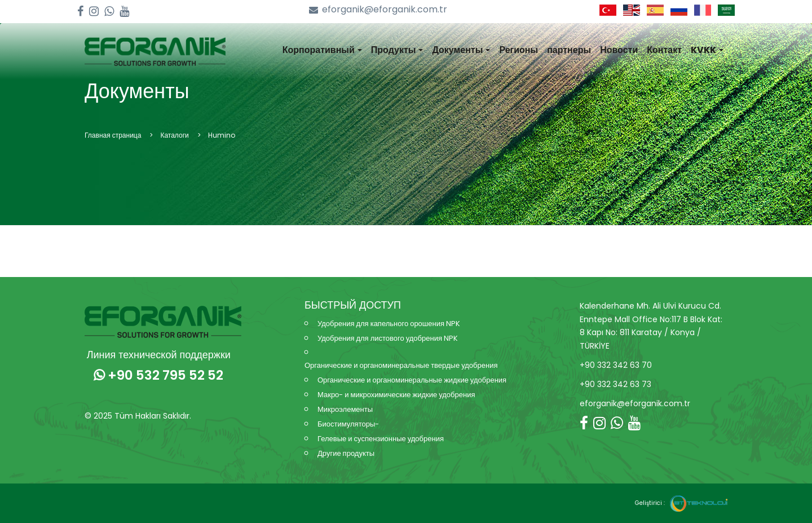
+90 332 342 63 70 (616, 365)
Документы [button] (461, 50)
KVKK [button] (707, 50)
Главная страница (113, 135)
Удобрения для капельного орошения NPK (389, 324)
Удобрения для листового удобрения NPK (388, 338)
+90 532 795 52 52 (158, 375)
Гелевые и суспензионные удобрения (381, 439)
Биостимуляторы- (348, 424)
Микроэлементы (345, 409)
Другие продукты (346, 453)
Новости (619, 50)
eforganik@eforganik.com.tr (378, 10)
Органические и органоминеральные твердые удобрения (401, 365)
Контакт (664, 50)
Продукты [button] (397, 50)
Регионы (518, 50)
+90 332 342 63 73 (615, 384)
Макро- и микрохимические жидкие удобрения (396, 395)
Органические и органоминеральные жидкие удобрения (412, 380)
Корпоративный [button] (322, 50)
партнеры (569, 50)
